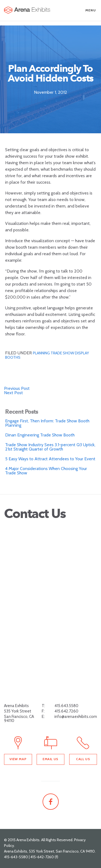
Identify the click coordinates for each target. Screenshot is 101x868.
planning (42, 353)
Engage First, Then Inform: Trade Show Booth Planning (47, 423)
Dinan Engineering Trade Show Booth (40, 435)
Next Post (13, 393)
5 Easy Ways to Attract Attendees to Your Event (50, 459)
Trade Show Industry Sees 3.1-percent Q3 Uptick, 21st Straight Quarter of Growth (50, 447)
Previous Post (17, 388)
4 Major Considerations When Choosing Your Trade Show (46, 471)
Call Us (83, 759)
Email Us (50, 759)
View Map (18, 759)
